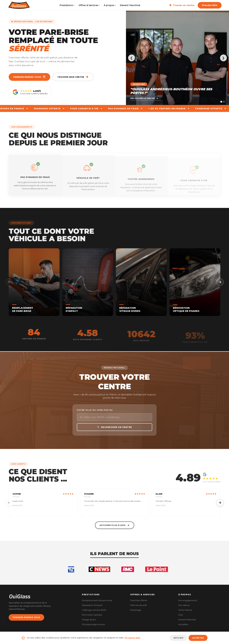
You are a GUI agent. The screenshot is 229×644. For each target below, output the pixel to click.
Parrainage (136, 610)
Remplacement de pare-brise (97, 600)
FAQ (181, 615)
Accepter (198, 638)
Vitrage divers (89, 620)
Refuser (178, 638)
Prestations (67, 5)
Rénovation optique (92, 615)
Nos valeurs (184, 605)
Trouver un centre (182, 5)
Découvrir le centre (144, 98)
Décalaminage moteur (94, 624)
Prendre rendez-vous (29, 77)
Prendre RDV (210, 5)
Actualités (183, 624)
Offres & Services (89, 5)
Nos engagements (188, 600)
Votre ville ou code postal (95, 416)
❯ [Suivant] (223, 58)
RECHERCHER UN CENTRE (115, 433)
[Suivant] (220, 282)
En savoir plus (133, 638)
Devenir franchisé (130, 5)
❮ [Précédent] (131, 58)
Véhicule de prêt (139, 605)
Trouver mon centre (73, 77)
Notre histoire (185, 610)
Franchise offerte (139, 600)
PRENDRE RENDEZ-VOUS (26, 617)
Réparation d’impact (92, 605)
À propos (110, 5)
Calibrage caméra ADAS (94, 610)
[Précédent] (9, 282)
